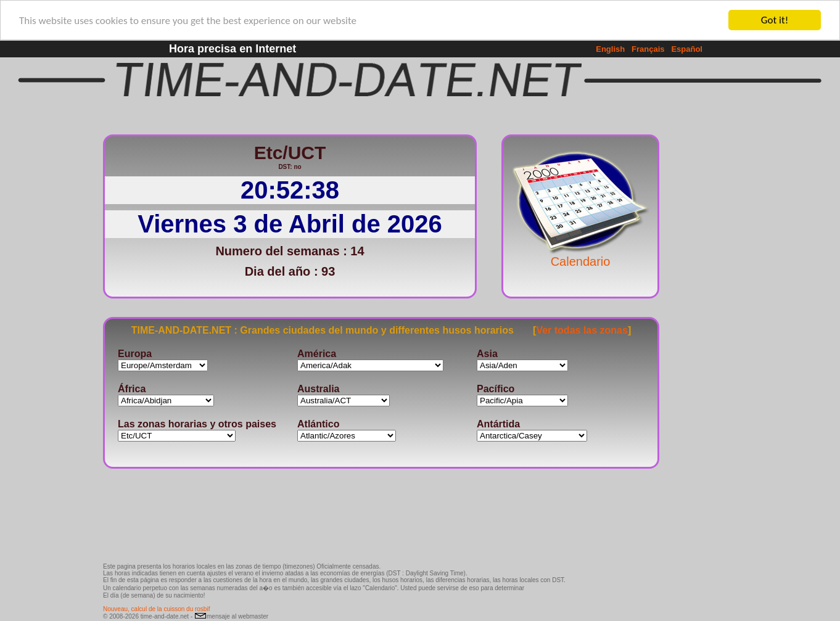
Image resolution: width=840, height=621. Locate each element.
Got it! (775, 20)
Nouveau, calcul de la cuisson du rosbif (156, 609)
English (610, 49)
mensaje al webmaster (231, 616)
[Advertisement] (700, 311)
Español (687, 49)
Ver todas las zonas (582, 330)
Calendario (580, 255)
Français (648, 49)
